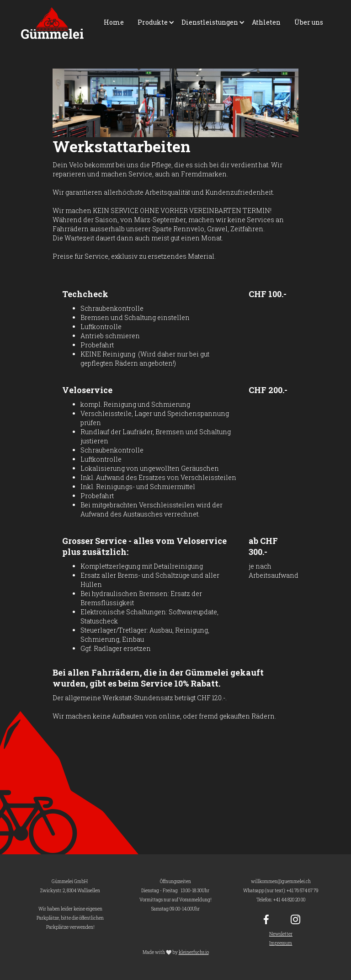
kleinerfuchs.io (194, 952)
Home (114, 22)
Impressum (281, 943)
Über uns (309, 22)
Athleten (266, 22)
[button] (153, 22)
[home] (52, 23)
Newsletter (281, 934)
